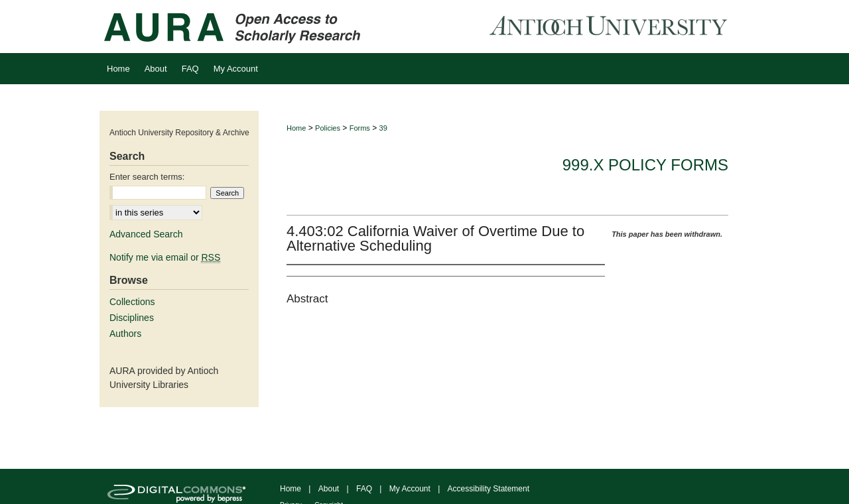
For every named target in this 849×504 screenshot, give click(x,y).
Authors (125, 334)
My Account (410, 489)
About (329, 489)
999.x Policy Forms (645, 165)
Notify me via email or (165, 257)
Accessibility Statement (489, 489)
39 (383, 128)
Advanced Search (146, 234)
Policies (328, 128)
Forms (360, 128)
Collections (132, 302)
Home (296, 128)
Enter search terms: (147, 177)
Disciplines (132, 318)
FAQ (364, 489)
